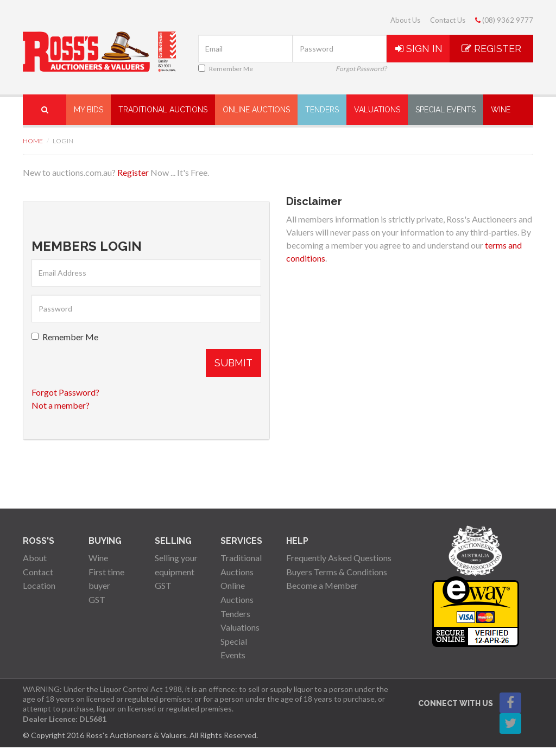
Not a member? (61, 405)
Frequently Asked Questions (339, 558)
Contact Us (448, 20)
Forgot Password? (361, 69)
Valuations (377, 110)
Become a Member (322, 585)
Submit (233, 363)
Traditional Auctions (163, 110)
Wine (501, 110)
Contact (38, 572)
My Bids (89, 110)
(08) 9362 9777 (504, 20)
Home (33, 141)
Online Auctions (256, 110)
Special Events (446, 110)
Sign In (419, 49)
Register (491, 49)
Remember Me (226, 69)
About (35, 558)
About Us (405, 20)
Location (39, 585)
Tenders (322, 110)
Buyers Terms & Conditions (337, 572)
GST (97, 599)
